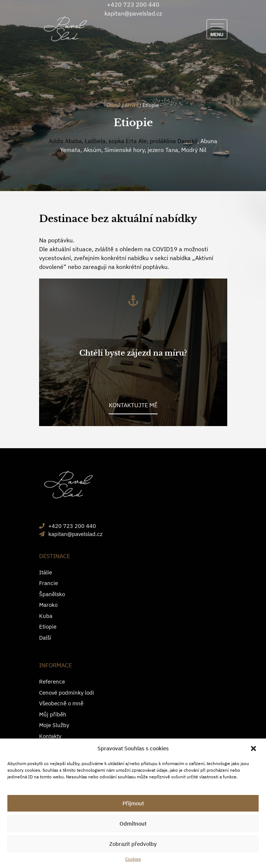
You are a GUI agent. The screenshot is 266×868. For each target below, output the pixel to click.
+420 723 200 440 (133, 4)
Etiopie (48, 627)
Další (45, 638)
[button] (254, 748)
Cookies (133, 859)
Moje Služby (54, 725)
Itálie (46, 572)
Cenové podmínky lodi (67, 693)
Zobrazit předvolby (133, 844)
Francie (49, 583)
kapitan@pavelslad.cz (133, 13)
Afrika (132, 105)
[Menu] (217, 29)
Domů (114, 105)
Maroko (48, 605)
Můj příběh (53, 714)
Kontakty (50, 736)
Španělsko (52, 594)
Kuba (46, 616)
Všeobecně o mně (61, 703)
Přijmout (133, 803)
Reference (52, 682)
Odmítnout (133, 824)
